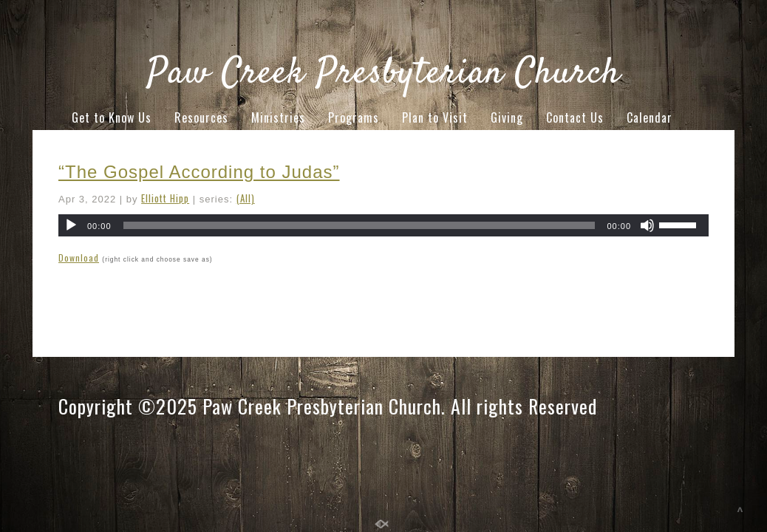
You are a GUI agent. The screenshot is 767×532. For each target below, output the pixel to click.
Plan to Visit (435, 117)
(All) (246, 198)
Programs (354, 117)
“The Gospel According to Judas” (199, 172)
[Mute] (647, 225)
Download (79, 258)
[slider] (359, 225)
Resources (201, 117)
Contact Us (575, 117)
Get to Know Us (112, 117)
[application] (383, 225)
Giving (507, 117)
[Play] (71, 225)
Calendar (650, 117)
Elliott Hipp (165, 198)
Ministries (278, 117)
